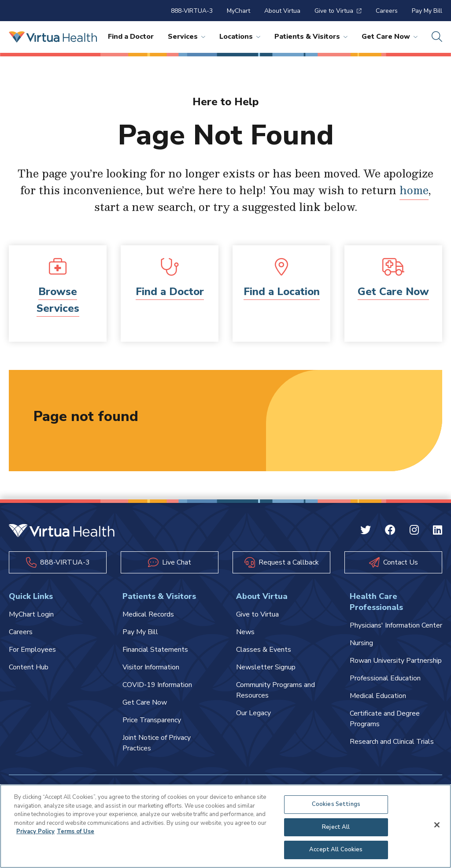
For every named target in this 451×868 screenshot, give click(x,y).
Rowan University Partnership (396, 661)
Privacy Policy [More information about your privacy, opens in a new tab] (35, 831)
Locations (240, 37)
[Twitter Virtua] (366, 532)
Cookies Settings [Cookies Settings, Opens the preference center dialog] (336, 804)
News (245, 632)
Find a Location (282, 292)
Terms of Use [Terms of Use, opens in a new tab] (76, 831)
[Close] (437, 825)
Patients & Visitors (311, 37)
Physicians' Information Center (396, 625)
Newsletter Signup (266, 667)
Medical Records (148, 614)
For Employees (32, 650)
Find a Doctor (131, 37)
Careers (387, 11)
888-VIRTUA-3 (192, 11)
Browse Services (58, 300)
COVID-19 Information (157, 685)
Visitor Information (151, 667)
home (414, 190)
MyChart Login (31, 614)
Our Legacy (253, 713)
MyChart (238, 11)
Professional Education (385, 678)
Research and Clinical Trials (392, 742)
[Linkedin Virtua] (438, 532)
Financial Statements (155, 650)
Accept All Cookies (336, 850)
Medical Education (378, 696)
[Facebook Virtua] (390, 532)
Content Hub (29, 667)
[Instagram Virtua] (414, 532)
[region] (225, 826)
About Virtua (282, 11)
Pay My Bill (427, 11)
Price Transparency (152, 720)
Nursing (361, 643)
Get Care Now (390, 37)
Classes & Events (264, 650)
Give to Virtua (338, 11)
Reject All (336, 827)
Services (187, 37)
